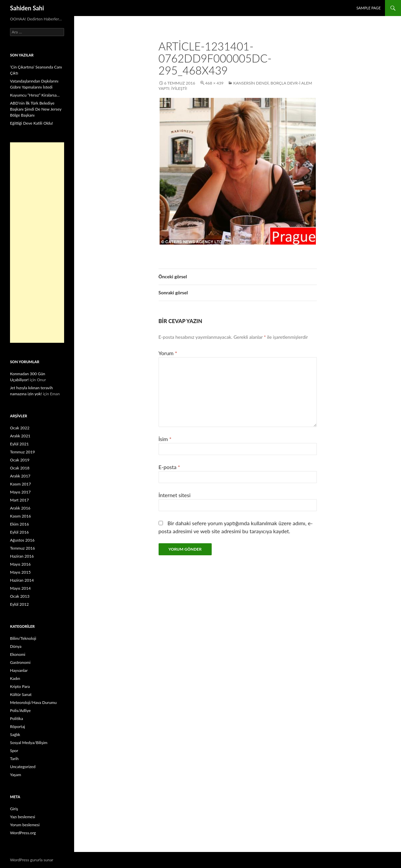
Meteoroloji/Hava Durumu (33, 702)
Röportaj (18, 727)
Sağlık (15, 735)
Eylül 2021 (19, 444)
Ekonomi (18, 654)
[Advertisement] (37, 243)
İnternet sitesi (175, 495)
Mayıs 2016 (20, 564)
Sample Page (368, 8)
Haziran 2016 (22, 556)
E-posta (169, 467)
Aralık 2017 (20, 476)
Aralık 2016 (20, 508)
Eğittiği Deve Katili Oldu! (32, 123)
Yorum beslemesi (25, 825)
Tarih (14, 759)
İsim (165, 439)
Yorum (168, 353)
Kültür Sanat (21, 694)
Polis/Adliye (20, 710)
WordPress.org (23, 833)
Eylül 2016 (19, 532)
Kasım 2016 (21, 516)
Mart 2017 (20, 500)
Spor (14, 751)
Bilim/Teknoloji (23, 638)
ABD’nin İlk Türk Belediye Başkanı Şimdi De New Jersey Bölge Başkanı (36, 109)
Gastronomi (20, 662)
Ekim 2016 (20, 524)
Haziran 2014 (22, 580)
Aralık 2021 (20, 436)
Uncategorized (23, 767)
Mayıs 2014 (20, 588)
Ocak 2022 (20, 428)
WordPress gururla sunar (32, 860)
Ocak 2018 (20, 468)
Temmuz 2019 (23, 452)
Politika (17, 718)
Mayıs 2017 (20, 492)
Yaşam (16, 775)
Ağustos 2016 (22, 540)
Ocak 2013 (20, 596)
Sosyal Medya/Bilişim (29, 743)
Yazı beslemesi (23, 817)
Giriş (14, 809)
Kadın (15, 678)
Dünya (16, 646)
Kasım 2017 (21, 484)
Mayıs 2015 (20, 572)
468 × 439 (215, 83)
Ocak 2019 (20, 460)
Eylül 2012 (19, 604)
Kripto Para (20, 686)
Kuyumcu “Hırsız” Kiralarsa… (35, 95)
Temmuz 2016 (23, 548)
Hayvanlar (19, 670)
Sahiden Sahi (27, 8)
